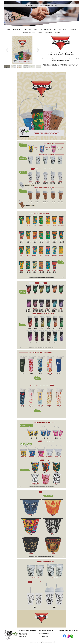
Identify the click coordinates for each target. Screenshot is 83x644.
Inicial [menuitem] (9, 29)
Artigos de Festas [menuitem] (63, 29)
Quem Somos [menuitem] (27, 29)
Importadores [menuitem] (48, 33)
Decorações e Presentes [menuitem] (29, 33)
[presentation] (7, 50)
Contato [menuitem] (36, 29)
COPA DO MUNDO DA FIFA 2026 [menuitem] (48, 29)
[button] (7, 67)
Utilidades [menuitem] (57, 33)
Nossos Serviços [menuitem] (17, 29)
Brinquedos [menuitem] (73, 29)
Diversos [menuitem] (40, 33)
